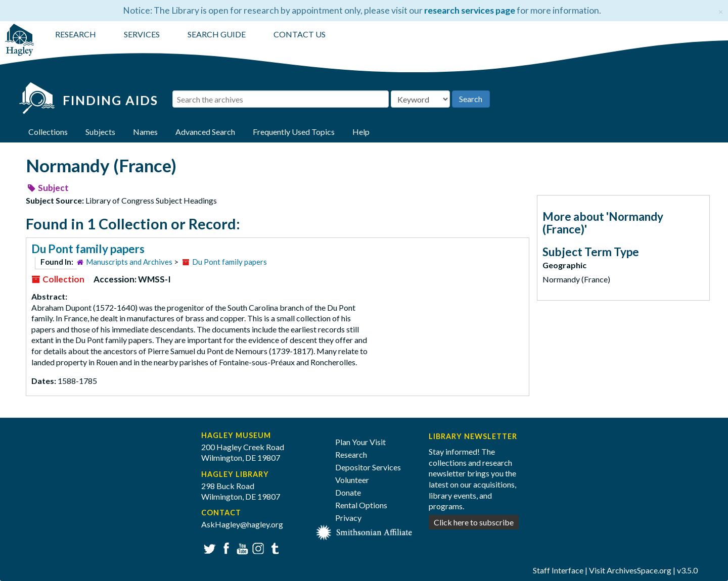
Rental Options (361, 505)
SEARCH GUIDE (217, 34)
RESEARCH (76, 34)
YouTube (241, 547)
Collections (48, 132)
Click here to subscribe (474, 522)
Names (145, 132)
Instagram (257, 547)
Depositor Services (368, 467)
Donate (348, 492)
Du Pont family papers (88, 249)
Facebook (225, 547)
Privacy (348, 518)
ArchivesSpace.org (639, 570)
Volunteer (352, 480)
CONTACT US (300, 34)
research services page (470, 10)
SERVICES (142, 34)
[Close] (721, 10)
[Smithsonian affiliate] (364, 531)
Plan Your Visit (360, 442)
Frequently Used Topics (294, 132)
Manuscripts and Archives (129, 262)
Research (351, 454)
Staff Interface (558, 570)
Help (361, 132)
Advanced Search (205, 132)
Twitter (209, 547)
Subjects (100, 132)
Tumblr (273, 547)
